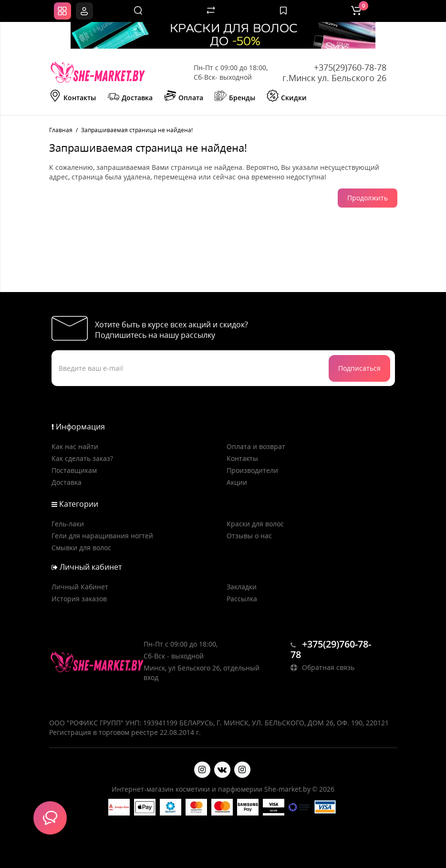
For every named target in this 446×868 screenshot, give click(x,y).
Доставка (130, 97)
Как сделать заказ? (82, 458)
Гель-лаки (68, 524)
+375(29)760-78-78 (350, 67)
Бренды (235, 97)
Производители (252, 470)
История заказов (79, 599)
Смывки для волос (81, 548)
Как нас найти (75, 446)
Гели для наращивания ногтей (102, 536)
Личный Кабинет (80, 587)
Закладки (242, 587)
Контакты (73, 97)
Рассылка (242, 599)
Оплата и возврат (256, 446)
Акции (237, 482)
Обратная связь (322, 667)
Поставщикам (74, 470)
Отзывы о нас (249, 536)
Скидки (287, 97)
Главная (61, 130)
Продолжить (368, 198)
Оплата (184, 97)
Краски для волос (255, 524)
